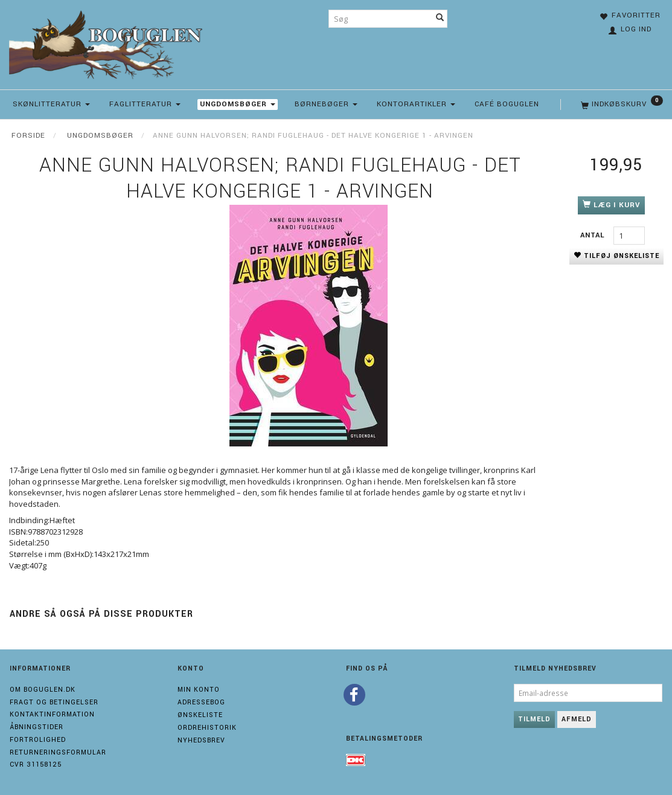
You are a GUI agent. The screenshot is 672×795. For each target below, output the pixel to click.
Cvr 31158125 (36, 764)
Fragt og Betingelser (54, 702)
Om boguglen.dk (43, 690)
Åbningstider (37, 727)
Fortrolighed (38, 740)
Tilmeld (534, 719)
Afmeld (577, 719)
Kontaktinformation (52, 714)
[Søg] (440, 19)
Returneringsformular (58, 752)
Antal (594, 235)
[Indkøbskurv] (621, 105)
